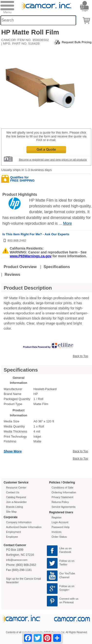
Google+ (65, 590)
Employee (12, 537)
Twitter (63, 564)
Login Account (60, 522)
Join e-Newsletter (16, 502)
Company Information (19, 522)
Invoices (57, 532)
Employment (13, 532)
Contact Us (13, 492)
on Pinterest (67, 602)
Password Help (61, 527)
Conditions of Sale (63, 488)
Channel (64, 577)
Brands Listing (15, 507)
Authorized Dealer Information (24, 527)
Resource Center (16, 488)
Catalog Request (16, 497)
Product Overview (20, 267)
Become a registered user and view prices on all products (53, 160)
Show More (13, 451)
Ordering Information (64, 492)
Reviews (12, 275)
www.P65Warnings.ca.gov (31, 256)
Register (57, 517)
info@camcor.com (17, 560)
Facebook (65, 552)
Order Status (59, 537)
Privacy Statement (63, 497)
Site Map (11, 512)
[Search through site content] (38, 20)
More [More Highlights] (67, 223)
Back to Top (80, 356)
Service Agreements (64, 507)
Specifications (57, 267)
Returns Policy (60, 502)
